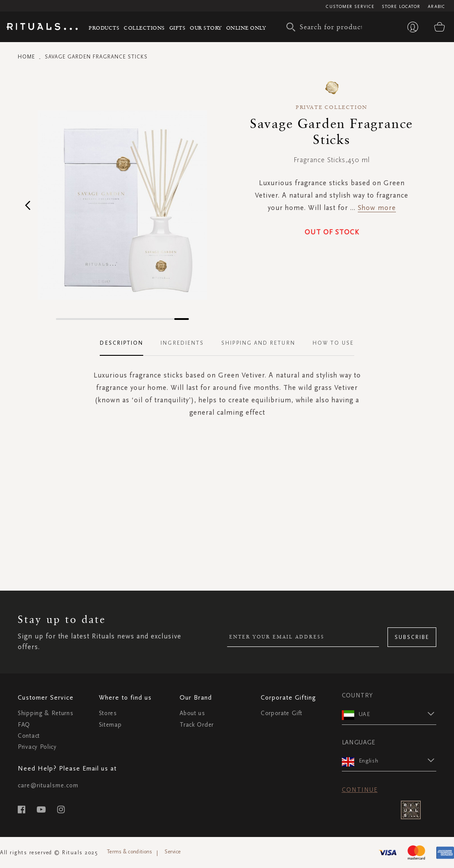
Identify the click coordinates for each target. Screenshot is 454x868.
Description (121, 343)
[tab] (126, 343)
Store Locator (401, 7)
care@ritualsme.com (48, 785)
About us (192, 713)
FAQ (24, 725)
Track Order (197, 725)
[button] (28, 205)
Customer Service (350, 7)
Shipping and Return (258, 343)
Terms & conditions (129, 852)
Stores (108, 713)
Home (26, 57)
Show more (377, 208)
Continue (360, 790)
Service (172, 852)
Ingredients (182, 343)
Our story (206, 28)
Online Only (246, 28)
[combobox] (326, 27)
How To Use (333, 343)
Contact (29, 736)
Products (104, 28)
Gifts (178, 28)
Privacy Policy (37, 747)
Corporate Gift (282, 713)
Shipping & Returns (46, 713)
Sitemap (110, 725)
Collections (144, 28)
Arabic (436, 7)
